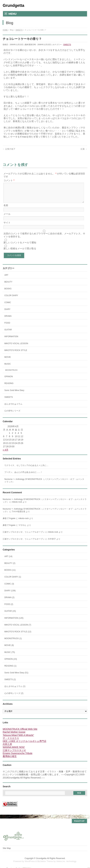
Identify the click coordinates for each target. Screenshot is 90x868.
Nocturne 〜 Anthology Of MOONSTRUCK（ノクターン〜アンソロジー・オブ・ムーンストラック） (44, 484)
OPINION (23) (11, 663)
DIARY (7, 313)
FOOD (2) (9, 608)
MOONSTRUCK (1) (13, 642)
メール (7, 218)
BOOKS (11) (10, 574)
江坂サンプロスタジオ (14, 754)
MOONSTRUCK (11, 374)
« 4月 (5, 454)
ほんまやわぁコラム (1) (15, 690)
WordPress (30, 862)
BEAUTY (8, 286)
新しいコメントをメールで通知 (20, 246)
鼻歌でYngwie (9, 522)
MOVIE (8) (9, 649)
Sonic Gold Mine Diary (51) (16, 677)
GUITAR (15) (10, 615)
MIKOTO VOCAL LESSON (16, 347)
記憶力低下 (9, 149)
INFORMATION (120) (14, 622)
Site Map (7, 848)
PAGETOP (79, 821)
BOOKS (8, 293)
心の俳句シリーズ (12, 415)
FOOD (7, 327)
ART (6, 279)
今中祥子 (52, 543)
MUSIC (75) (10, 656)
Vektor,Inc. (61, 862)
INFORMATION (11, 340)
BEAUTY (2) (10, 567)
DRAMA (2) (9, 601)
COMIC (8, 306)
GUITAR (8, 334)
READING (9, 387)
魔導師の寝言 (10, 760)
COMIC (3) (9, 588)
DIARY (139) (10, 595)
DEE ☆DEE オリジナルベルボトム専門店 (24, 745)
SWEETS (67, 45)
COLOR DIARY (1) (13, 581)
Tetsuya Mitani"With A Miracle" (18, 739)
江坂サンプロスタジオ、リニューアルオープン (24, 536)
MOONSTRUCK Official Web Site (20, 733)
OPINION (9, 381)
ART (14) (8, 560)
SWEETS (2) (10, 683)
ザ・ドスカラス (11, 742)
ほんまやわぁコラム (13, 408)
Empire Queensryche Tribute (17, 757)
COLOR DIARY (11, 299)
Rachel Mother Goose (14, 736)
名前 (6, 209)
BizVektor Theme (45, 862)
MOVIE (8, 361)
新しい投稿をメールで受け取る (20, 252)
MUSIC (8, 368)
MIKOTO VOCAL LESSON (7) (18, 629)
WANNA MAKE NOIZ (14, 751)
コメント (9, 180)
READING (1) (10, 670)
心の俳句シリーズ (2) (14, 697)
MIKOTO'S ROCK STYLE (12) (18, 636)
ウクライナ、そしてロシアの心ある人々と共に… (26, 469)
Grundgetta (13, 5)
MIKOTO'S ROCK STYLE (16, 354)
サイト (7, 227)
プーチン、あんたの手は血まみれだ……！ (23, 476)
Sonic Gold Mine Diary (14, 394)
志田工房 (7, 748)
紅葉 (84, 149)
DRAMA (8, 320)
